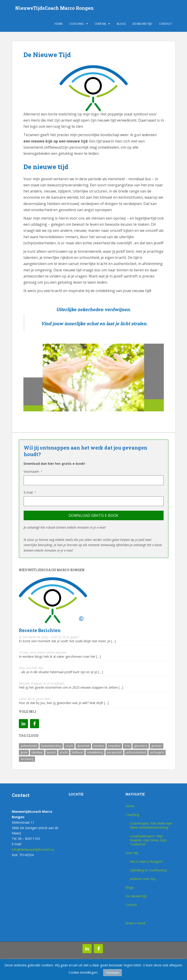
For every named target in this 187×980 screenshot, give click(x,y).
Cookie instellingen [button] (83, 972)
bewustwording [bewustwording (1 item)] (51, 746)
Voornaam (31, 471)
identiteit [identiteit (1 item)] (37, 752)
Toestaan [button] (112, 972)
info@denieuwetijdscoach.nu (33, 849)
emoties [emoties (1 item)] (99, 746)
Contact (166, 24)
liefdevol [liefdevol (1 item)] (77, 752)
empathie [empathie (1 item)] (114, 746)
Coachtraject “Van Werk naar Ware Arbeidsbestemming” (151, 825)
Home (59, 24)
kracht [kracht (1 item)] (64, 752)
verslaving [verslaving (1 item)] (27, 759)
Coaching (77, 24)
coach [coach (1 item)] (69, 746)
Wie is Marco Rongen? (146, 861)
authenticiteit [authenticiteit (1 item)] (29, 746)
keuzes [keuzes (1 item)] (51, 752)
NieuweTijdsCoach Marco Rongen (54, 8)
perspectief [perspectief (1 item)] (114, 752)
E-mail (28, 492)
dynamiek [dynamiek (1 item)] (83, 746)
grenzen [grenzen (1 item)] (157, 746)
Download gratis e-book (93, 515)
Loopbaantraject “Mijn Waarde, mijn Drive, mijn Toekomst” (148, 840)
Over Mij (100, 24)
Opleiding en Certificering (148, 870)
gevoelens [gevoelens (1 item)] (141, 746)
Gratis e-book (135, 923)
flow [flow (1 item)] (127, 746)
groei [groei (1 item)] (24, 752)
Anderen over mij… (144, 879)
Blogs (121, 24)
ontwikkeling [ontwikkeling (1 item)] (95, 752)
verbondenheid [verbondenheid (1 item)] (136, 752)
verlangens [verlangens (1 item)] (157, 752)
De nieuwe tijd (142, 24)
